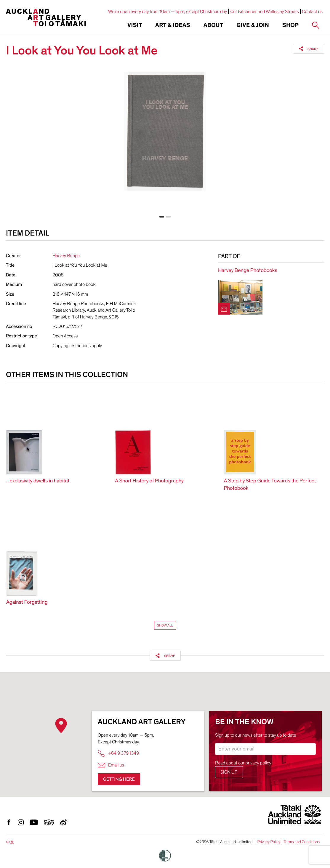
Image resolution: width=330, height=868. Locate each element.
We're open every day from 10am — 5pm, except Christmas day (168, 12)
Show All (165, 625)
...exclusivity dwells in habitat (38, 481)
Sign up (229, 772)
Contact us (313, 12)
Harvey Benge (66, 256)
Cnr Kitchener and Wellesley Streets (264, 12)
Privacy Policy (269, 842)
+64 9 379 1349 (118, 753)
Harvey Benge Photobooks (248, 271)
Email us (111, 765)
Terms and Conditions (302, 842)
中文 (10, 842)
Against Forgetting (27, 602)
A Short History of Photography (149, 481)
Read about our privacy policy (243, 763)
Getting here (119, 779)
